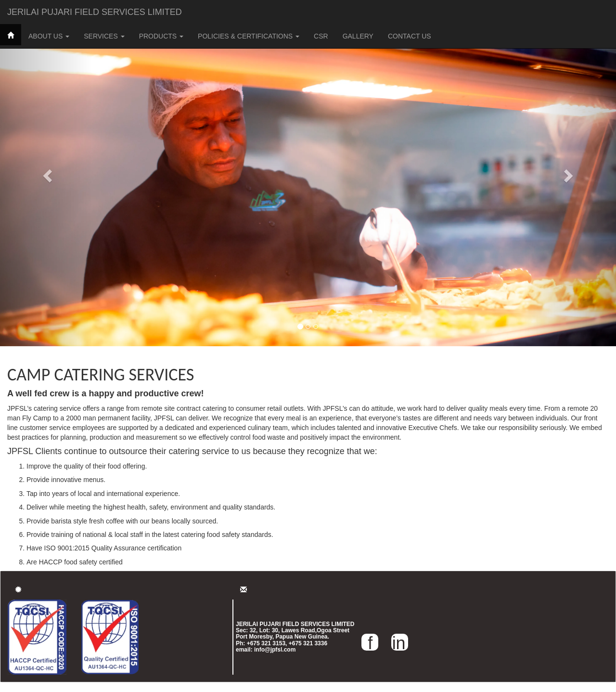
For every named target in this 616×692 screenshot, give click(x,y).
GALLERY (358, 36)
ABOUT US (49, 36)
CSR (321, 36)
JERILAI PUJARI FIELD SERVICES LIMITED (95, 12)
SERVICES (104, 36)
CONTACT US (410, 36)
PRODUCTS (161, 36)
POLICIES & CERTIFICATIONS (249, 36)
